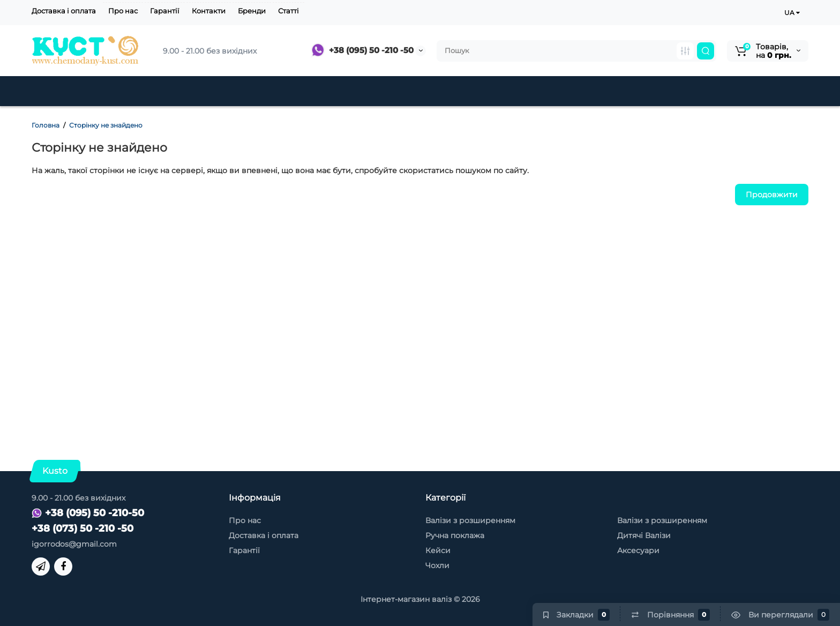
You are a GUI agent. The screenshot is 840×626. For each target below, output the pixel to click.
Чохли (576, 91)
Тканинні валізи (209, 91)
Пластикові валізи (96, 91)
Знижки (386, 91)
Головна (46, 125)
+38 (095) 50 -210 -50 (362, 50)
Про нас (123, 11)
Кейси (444, 91)
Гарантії (165, 11)
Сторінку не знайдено (106, 125)
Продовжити (772, 195)
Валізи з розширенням (470, 520)
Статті (288, 11)
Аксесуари (510, 91)
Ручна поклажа (455, 535)
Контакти (209, 11)
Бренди (252, 11)
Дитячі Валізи (308, 91)
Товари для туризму (669, 91)
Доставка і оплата (64, 11)
